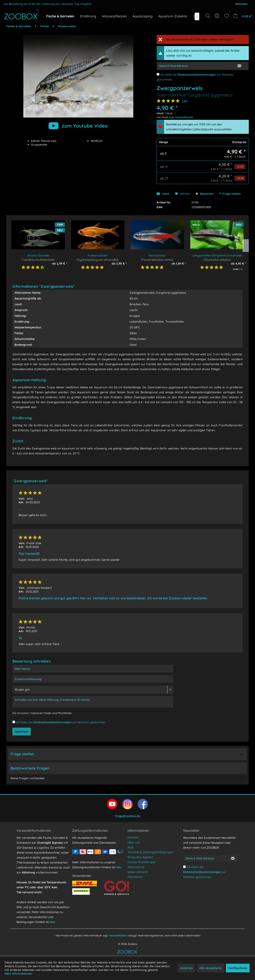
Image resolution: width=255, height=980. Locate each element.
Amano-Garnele (38, 255)
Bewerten (204, 194)
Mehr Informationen (18, 974)
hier (53, 922)
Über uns (134, 842)
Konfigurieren (238, 968)
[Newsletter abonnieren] (233, 858)
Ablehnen (186, 968)
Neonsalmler (157, 255)
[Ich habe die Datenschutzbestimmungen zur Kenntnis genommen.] (158, 74)
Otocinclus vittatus (217, 260)
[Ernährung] (88, 16)
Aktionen (241, 4)
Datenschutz (136, 867)
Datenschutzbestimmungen (197, 75)
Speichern (22, 732)
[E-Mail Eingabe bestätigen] (239, 66)
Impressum (135, 877)
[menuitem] (217, 16)
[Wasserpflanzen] (114, 16)
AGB (130, 847)
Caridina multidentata (38, 260)
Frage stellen (231, 194)
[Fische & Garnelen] (60, 16)
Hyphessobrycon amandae (98, 260)
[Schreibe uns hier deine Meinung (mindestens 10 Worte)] (93, 702)
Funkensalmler (98, 255)
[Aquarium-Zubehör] (173, 16)
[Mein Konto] (217, 16)
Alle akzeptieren (210, 968)
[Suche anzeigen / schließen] (208, 16)
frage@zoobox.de (127, 816)
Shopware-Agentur (141, 857)
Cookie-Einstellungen (142, 862)
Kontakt (133, 837)
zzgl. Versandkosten (181, 117)
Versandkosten (118, 935)
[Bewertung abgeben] (93, 690)
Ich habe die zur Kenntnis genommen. (61, 722)
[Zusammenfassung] (93, 679)
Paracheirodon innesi (157, 260)
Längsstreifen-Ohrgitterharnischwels (217, 255)
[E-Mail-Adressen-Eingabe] (194, 66)
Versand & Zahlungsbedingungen (150, 852)
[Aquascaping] (142, 16)
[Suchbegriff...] (209, 25)
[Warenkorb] (242, 16)
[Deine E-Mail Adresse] (205, 858)
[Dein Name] (93, 669)
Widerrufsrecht (138, 872)
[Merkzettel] (227, 16)
